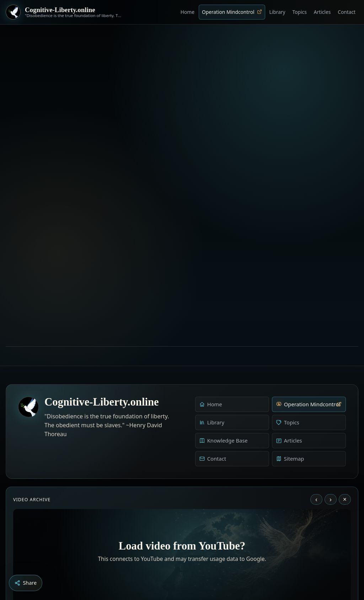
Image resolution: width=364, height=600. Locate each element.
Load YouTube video (182, 514)
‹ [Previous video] (316, 397)
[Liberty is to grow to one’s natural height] (188, 561)
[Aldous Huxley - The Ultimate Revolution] (171, 561)
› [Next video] (331, 397)
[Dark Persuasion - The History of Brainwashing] (196, 561)
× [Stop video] (345, 397)
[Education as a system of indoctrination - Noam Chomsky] (181, 561)
